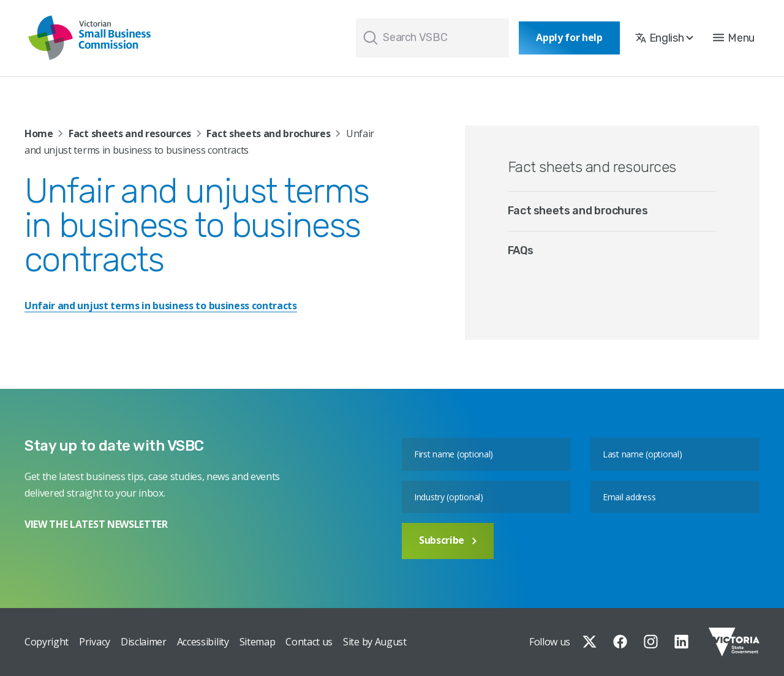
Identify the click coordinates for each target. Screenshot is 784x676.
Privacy (95, 642)
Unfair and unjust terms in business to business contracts (161, 306)
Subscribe (448, 540)
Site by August (375, 642)
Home (39, 133)
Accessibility (203, 642)
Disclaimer (144, 642)
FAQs (521, 250)
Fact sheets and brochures (268, 133)
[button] (734, 38)
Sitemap (258, 642)
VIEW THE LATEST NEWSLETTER (96, 524)
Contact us (309, 642)
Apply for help (569, 37)
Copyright (47, 642)
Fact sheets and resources (130, 133)
